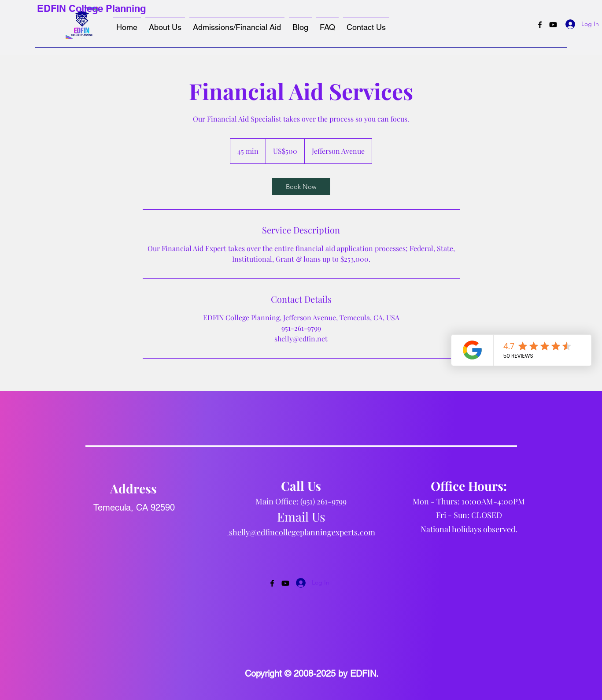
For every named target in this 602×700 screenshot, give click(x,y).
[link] (301, 187)
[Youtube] (553, 25)
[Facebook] (540, 25)
